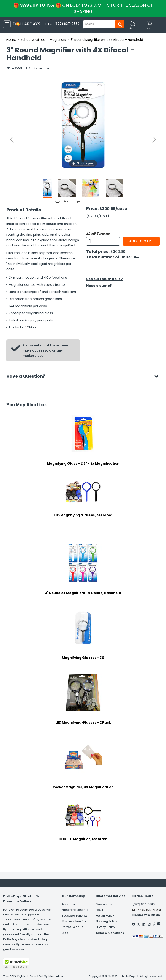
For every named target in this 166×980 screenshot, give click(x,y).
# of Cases (98, 234)
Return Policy (105, 916)
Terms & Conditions (110, 933)
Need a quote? (99, 286)
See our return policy (104, 279)
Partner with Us (73, 927)
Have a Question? (28, 376)
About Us (68, 904)
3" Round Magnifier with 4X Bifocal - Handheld (107, 40)
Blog (65, 933)
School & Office (33, 40)
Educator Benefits (75, 916)
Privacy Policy (105, 927)
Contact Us (104, 904)
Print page (72, 201)
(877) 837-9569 (67, 24)
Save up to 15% (83, 8)
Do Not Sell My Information (46, 976)
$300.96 (118, 252)
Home (11, 40)
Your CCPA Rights (14, 976)
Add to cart (141, 241)
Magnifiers (58, 40)
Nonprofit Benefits (75, 910)
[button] (133, 25)
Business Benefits (74, 921)
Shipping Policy (106, 921)
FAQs (99, 910)
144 (136, 257)
